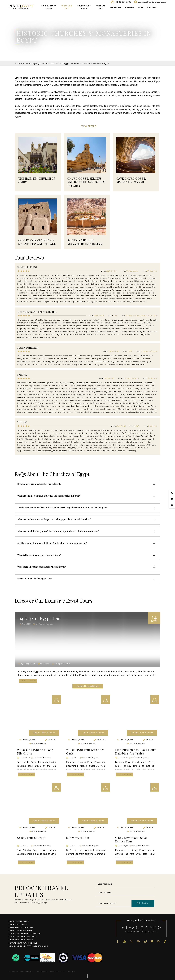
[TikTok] (165, 941)
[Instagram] (145, 941)
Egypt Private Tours (19, 921)
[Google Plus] (139, 941)
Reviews (130, 7)
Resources (116, 7)
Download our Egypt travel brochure (28, 946)
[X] (131, 941)
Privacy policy (43, 971)
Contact (152, 7)
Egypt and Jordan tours (21, 927)
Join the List (143, 903)
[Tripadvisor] (158, 941)
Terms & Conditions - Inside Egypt (62, 971)
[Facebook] (118, 941)
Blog (141, 7)
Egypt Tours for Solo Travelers (25, 934)
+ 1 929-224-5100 (141, 927)
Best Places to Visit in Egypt (57, 64)
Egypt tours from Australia (23, 937)
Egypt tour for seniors (20, 930)
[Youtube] (124, 941)
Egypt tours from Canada (22, 940)
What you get (67, 7)
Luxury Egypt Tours (49, 7)
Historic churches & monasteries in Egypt (91, 64)
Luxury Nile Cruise (18, 924)
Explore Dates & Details (88, 686)
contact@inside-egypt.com (141, 932)
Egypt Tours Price (84, 7)
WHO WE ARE (101, 7)
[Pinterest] (152, 941)
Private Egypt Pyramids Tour (23, 943)
